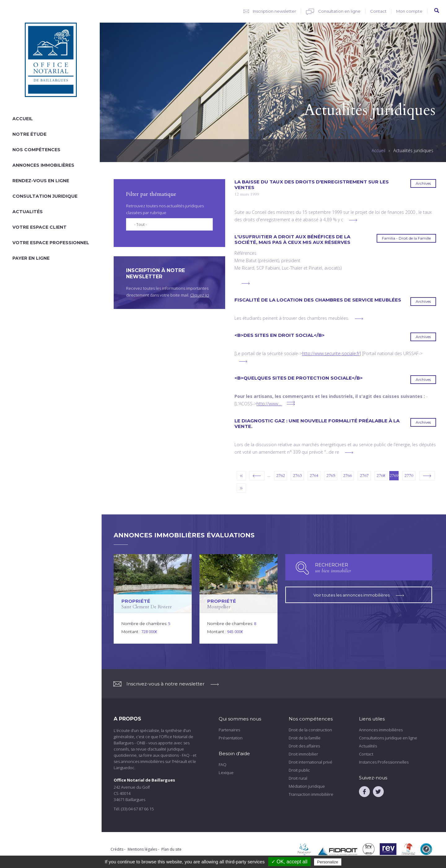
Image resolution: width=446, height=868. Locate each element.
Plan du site (171, 849)
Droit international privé (310, 762)
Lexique (226, 773)
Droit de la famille (305, 738)
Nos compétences (36, 150)
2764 (314, 476)
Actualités (28, 212)
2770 (409, 476)
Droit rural (298, 778)
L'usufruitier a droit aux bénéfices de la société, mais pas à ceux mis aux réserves (292, 240)
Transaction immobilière (311, 794)
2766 (348, 476)
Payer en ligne (31, 258)
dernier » (241, 488)
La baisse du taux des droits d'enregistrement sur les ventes (312, 185)
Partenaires (229, 730)
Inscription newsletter (274, 11)
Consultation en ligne (339, 11)
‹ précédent (257, 476)
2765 (331, 476)
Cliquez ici (200, 295)
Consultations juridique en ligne (388, 738)
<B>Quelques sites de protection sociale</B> (299, 378)
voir (153, 599)
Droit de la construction (310, 730)
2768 (381, 476)
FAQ (223, 764)
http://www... (269, 404)
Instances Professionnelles (384, 762)
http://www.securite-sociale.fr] (331, 353)
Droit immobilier (303, 754)
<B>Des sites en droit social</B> (280, 335)
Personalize (328, 862)
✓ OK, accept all (289, 862)
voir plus (353, 220)
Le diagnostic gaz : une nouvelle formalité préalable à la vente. (317, 424)
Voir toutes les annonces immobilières (359, 594)
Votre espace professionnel (51, 243)
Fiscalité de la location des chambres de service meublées (318, 300)
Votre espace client (39, 227)
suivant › (427, 476)
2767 (364, 476)
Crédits (117, 849)
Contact (378, 11)
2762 (281, 476)
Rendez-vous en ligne (41, 181)
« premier (241, 476)
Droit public (299, 770)
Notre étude (29, 134)
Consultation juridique (45, 196)
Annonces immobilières (43, 165)
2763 (297, 476)
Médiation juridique (307, 786)
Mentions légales (142, 849)
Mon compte (409, 11)
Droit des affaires (304, 746)
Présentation (231, 738)
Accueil (23, 119)
